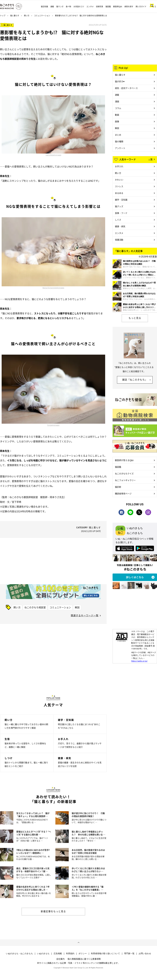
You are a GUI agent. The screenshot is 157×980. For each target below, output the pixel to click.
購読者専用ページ (123, 493)
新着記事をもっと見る (53, 911)
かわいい (119, 180)
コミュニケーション (42, 16)
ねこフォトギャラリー (125, 480)
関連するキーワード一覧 (85, 615)
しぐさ (118, 220)
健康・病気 (120, 226)
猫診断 (118, 487)
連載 (52, 7)
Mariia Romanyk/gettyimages (53, 288)
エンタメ (90, 7)
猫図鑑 (108, 7)
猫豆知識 (44, 7)
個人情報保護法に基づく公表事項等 (84, 959)
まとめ (118, 135)
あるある (119, 193)
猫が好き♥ (120, 81)
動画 (117, 115)
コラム (118, 108)
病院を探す (129, 7)
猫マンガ (60, 7)
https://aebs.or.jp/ (139, 661)
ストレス (119, 186)
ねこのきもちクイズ (124, 473)
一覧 (150, 159)
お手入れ (119, 166)
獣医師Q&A (118, 7)
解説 (77, 607)
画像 (117, 121)
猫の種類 (119, 141)
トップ (3, 16)
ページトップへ (78, 943)
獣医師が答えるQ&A (124, 460)
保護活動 (119, 240)
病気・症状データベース (126, 88)
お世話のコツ (79, 7)
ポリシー (83, 953)
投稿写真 (100, 7)
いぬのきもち (43, 953)
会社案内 (60, 959)
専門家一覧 (129, 953)
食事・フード (121, 213)
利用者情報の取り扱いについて (105, 953)
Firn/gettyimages (53, 425)
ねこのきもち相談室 (35, 607)
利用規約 (70, 953)
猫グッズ (119, 206)
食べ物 (68, 7)
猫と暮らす (15, 16)
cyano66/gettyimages (53, 155)
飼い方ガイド (141, 7)
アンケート (120, 148)
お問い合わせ (145, 953)
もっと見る (135, 318)
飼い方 (27, 16)
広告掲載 (58, 953)
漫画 (117, 101)
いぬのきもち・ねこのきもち (19, 953)
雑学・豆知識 (121, 200)
